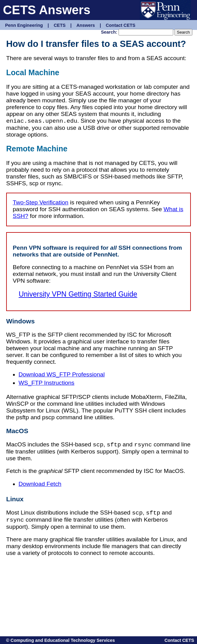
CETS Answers (47, 10)
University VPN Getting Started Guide (78, 294)
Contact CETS (120, 25)
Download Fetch (40, 484)
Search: (109, 32)
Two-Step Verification (40, 202)
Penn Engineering (24, 25)
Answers (86, 25)
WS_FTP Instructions (46, 383)
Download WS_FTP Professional (62, 374)
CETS (60, 25)
